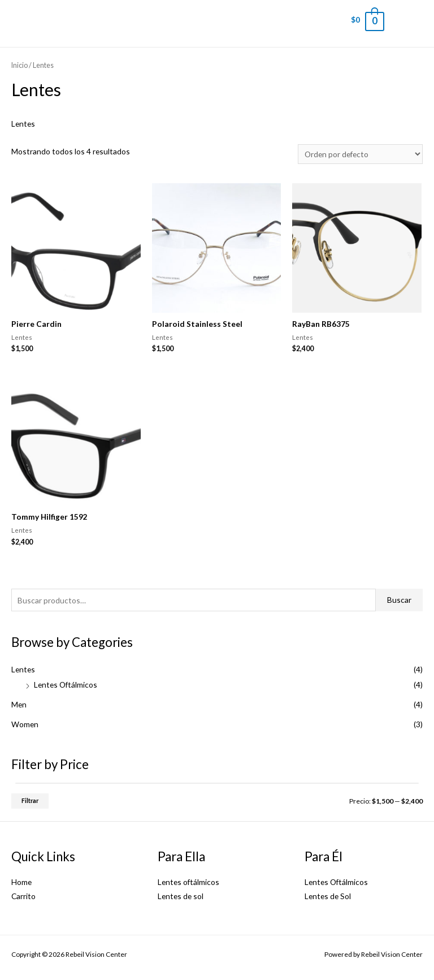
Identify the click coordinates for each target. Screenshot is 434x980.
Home (21, 882)
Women (25, 724)
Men (19, 704)
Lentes (23, 669)
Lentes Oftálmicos (66, 685)
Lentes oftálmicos (188, 882)
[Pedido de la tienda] (360, 154)
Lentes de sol (181, 896)
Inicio (19, 65)
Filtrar (30, 800)
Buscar (399, 600)
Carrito (23, 896)
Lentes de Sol (328, 896)
